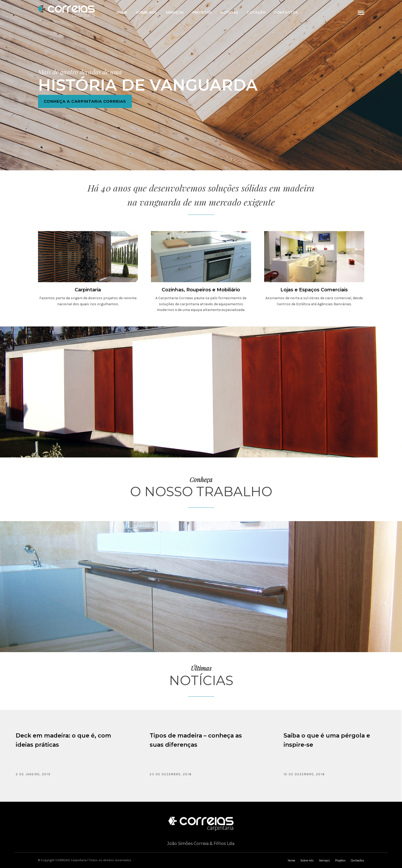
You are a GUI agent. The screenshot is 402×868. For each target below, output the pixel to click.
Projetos (202, 12)
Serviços (175, 12)
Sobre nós (146, 12)
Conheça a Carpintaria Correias (85, 103)
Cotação (256, 12)
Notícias (229, 12)
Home (122, 12)
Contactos (286, 12)
